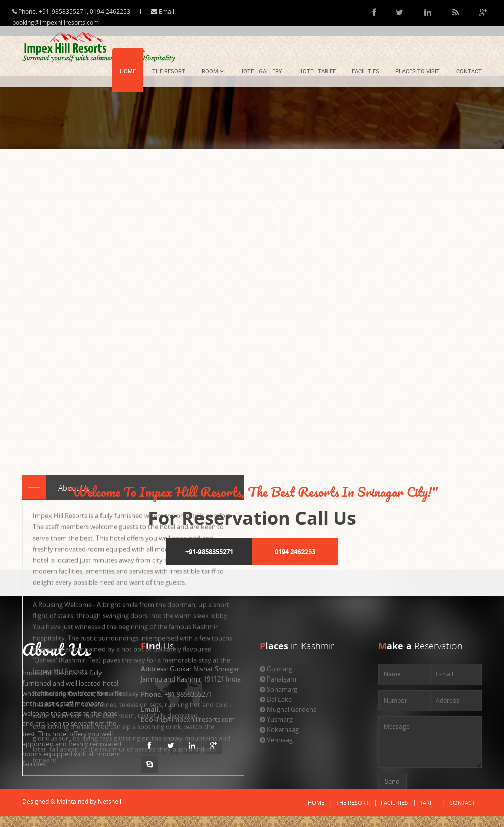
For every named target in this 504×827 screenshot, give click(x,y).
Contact (469, 71)
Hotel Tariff (317, 71)
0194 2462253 (295, 552)
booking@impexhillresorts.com (65, 22)
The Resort (169, 71)
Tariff (429, 802)
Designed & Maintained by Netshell (72, 801)
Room (212, 71)
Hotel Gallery (261, 71)
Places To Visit (418, 71)
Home (128, 71)
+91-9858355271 (209, 552)
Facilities (366, 71)
